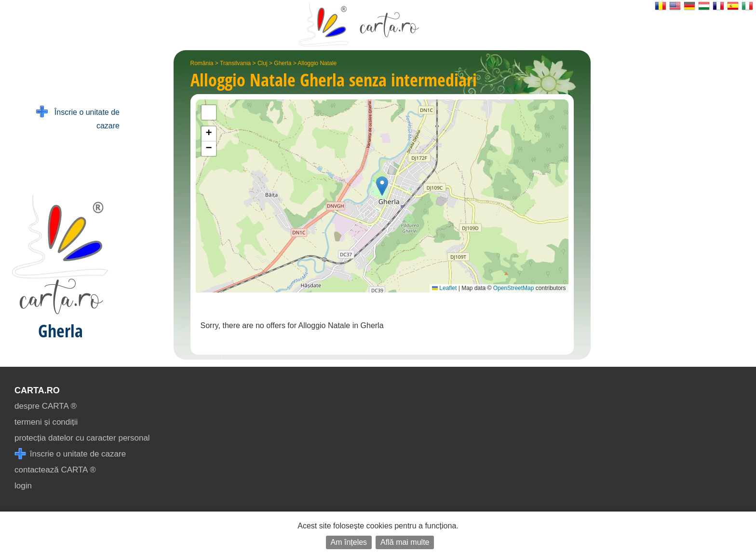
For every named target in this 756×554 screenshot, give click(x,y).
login (23, 486)
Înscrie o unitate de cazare (78, 118)
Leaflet (444, 288)
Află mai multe (405, 542)
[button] (382, 186)
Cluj (263, 63)
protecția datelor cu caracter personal (82, 438)
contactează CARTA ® (55, 470)
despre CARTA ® (46, 406)
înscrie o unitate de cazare (70, 454)
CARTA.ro (37, 390)
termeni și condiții (46, 422)
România (202, 63)
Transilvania (235, 63)
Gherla (283, 63)
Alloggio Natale (317, 63)
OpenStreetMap (514, 288)
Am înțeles (349, 542)
